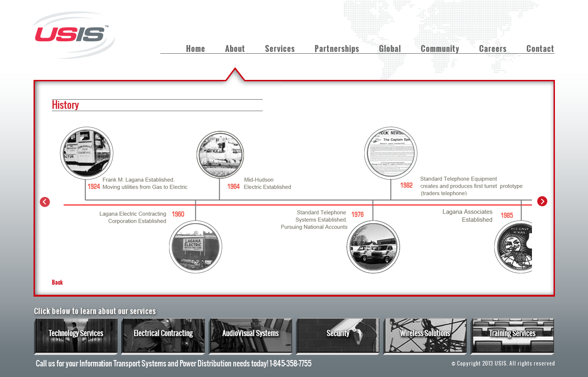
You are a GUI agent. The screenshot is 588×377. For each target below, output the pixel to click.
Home (196, 49)
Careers (493, 49)
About (235, 49)
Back (57, 282)
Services (280, 49)
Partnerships (337, 49)
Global (390, 49)
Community (440, 49)
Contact (540, 49)
